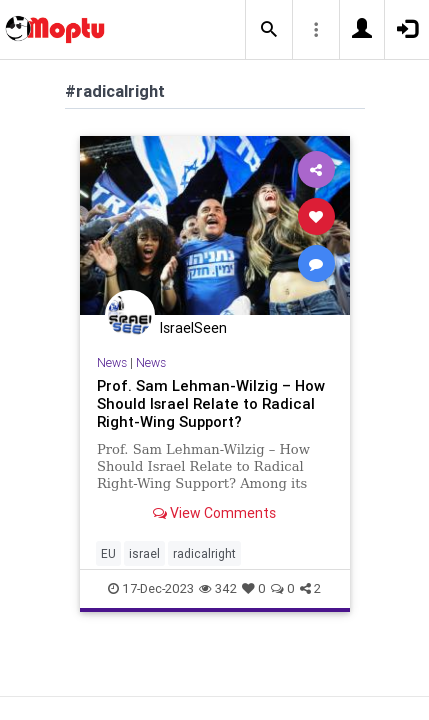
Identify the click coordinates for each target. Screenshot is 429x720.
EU (108, 553)
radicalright (204, 553)
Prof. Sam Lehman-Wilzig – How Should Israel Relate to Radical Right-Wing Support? (211, 403)
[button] (269, 30)
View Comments (214, 513)
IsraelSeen (193, 328)
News (112, 362)
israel (144, 553)
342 (218, 588)
